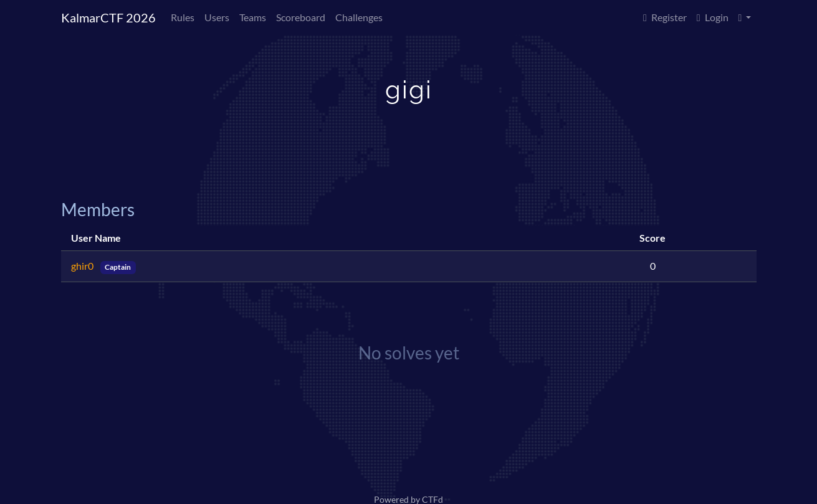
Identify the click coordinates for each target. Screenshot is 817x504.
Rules (183, 17)
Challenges (359, 17)
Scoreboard (301, 17)
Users (217, 17)
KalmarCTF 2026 (108, 17)
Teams (253, 17)
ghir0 (83, 266)
